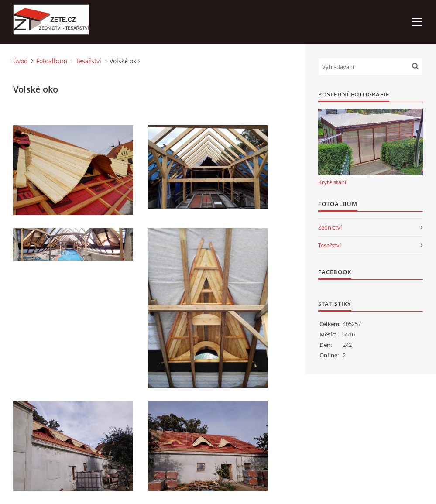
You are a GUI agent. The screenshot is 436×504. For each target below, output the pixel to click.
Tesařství (88, 61)
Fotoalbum (52, 61)
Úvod (21, 61)
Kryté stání (332, 182)
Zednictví (330, 227)
